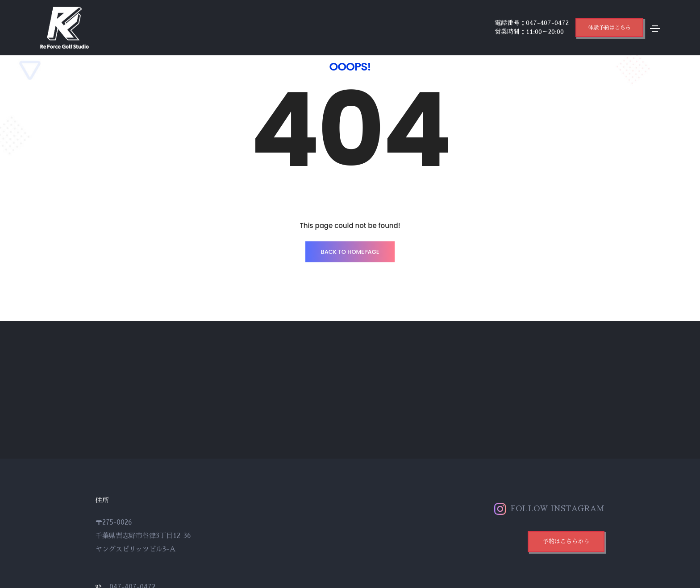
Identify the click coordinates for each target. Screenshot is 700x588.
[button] (609, 28)
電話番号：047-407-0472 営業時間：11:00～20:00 (532, 27)
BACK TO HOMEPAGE (350, 252)
